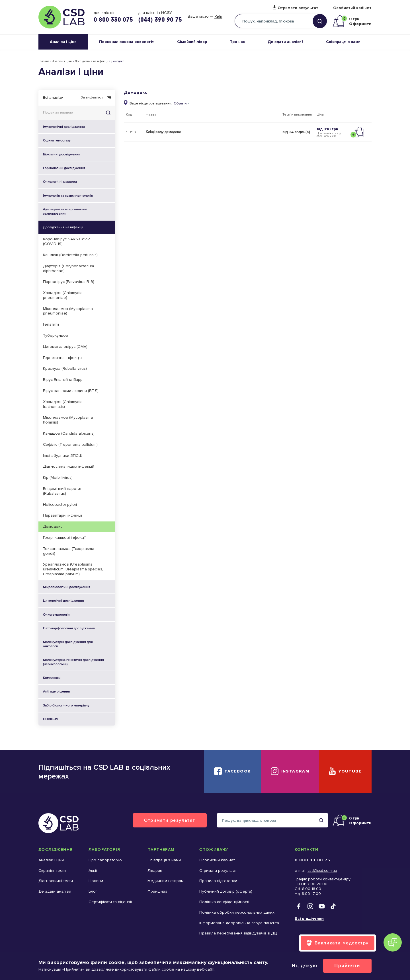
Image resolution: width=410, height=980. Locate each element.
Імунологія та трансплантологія (79, 196)
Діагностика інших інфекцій (69, 466)
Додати (358, 132)
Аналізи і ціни (63, 42)
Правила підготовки (218, 881)
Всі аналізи (53, 97)
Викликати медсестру (342, 943)
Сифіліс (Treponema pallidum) (70, 444)
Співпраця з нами (343, 42)
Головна (44, 61)
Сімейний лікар (192, 42)
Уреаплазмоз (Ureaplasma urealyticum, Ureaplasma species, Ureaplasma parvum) (73, 569)
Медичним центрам (166, 881)
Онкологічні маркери (60, 182)
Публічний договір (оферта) (226, 891)
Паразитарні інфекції (62, 515)
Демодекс (53, 526)
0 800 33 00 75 (313, 860)
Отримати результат (298, 8)
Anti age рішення (57, 691)
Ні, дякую (305, 966)
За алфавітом (92, 98)
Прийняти (347, 966)
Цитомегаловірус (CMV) (65, 347)
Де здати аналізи (55, 891)
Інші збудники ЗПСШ (63, 456)
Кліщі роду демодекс (163, 132)
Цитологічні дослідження (79, 601)
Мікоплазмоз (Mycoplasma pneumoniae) (68, 311)
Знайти (108, 113)
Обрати (180, 103)
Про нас (237, 42)
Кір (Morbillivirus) (58, 477)
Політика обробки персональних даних (237, 912)
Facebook (238, 771)
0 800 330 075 (113, 19)
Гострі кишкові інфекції (64, 538)
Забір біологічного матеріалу (66, 705)
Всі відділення (309, 918)
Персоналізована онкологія (127, 42)
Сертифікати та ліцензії (110, 902)
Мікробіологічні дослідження (79, 587)
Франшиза (157, 891)
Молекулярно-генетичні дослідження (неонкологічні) (79, 662)
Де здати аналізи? (286, 42)
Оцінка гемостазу (57, 140)
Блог (93, 891)
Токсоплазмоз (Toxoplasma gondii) (69, 551)
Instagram (295, 771)
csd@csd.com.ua (322, 871)
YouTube (350, 771)
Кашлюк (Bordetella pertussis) (70, 255)
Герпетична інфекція (62, 358)
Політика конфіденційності (224, 902)
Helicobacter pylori (60, 505)
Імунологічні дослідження (64, 127)
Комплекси (79, 678)
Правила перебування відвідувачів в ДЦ (238, 933)
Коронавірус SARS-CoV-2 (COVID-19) (66, 241)
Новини (96, 881)
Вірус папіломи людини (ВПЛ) (71, 391)
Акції (93, 871)
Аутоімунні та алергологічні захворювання (79, 211)
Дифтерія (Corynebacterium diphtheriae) (68, 268)
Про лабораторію (105, 860)
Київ (218, 17)
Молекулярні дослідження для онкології (79, 644)
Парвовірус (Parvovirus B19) (69, 282)
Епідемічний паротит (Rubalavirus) (62, 491)
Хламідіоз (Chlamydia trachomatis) (63, 404)
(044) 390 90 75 (160, 19)
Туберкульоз (56, 335)
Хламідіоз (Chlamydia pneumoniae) (63, 295)
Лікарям (155, 871)
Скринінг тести (52, 871)
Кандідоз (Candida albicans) (69, 433)
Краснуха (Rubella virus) (65, 368)
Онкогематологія (79, 615)
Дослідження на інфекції (92, 61)
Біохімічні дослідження (79, 154)
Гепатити (51, 324)
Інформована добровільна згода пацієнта (239, 923)
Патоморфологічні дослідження (79, 628)
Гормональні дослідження (79, 168)
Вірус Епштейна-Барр (63, 380)
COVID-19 (51, 719)
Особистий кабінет (352, 8)
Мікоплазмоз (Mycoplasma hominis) (68, 420)
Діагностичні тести (56, 881)
